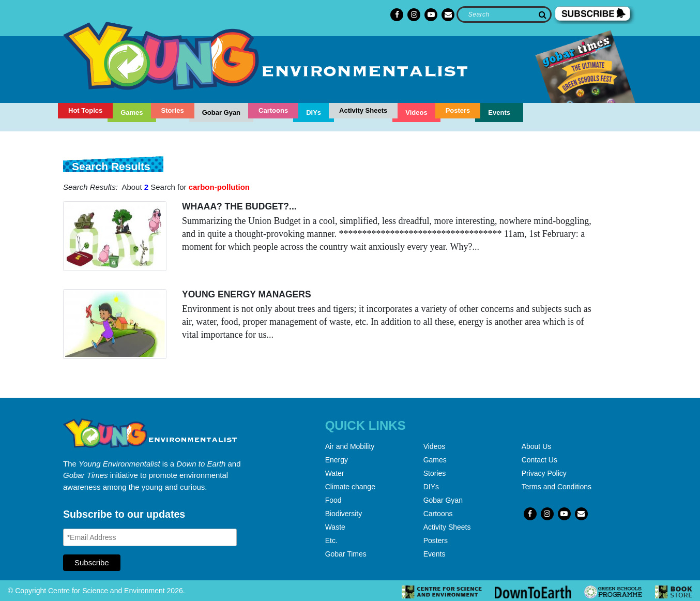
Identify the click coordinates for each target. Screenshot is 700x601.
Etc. (331, 540)
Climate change (350, 487)
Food (333, 500)
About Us (537, 446)
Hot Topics (85, 110)
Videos (416, 112)
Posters (458, 110)
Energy (337, 460)
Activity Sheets (363, 110)
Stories (173, 110)
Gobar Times (346, 554)
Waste (335, 527)
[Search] (504, 14)
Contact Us (539, 460)
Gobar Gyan (221, 112)
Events (499, 112)
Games (132, 112)
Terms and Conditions (557, 487)
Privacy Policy (544, 473)
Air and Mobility (350, 446)
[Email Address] (150, 537)
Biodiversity (344, 514)
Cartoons (273, 110)
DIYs (314, 112)
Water (335, 473)
